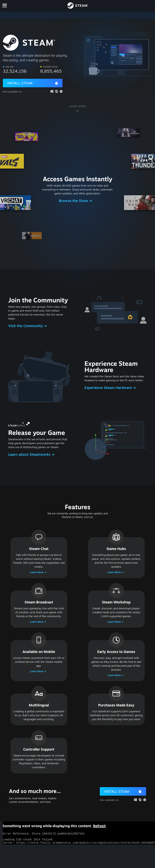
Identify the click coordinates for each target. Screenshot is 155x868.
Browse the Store (74, 201)
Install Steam (20, 83)
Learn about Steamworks (30, 454)
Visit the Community (26, 326)
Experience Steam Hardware (109, 388)
